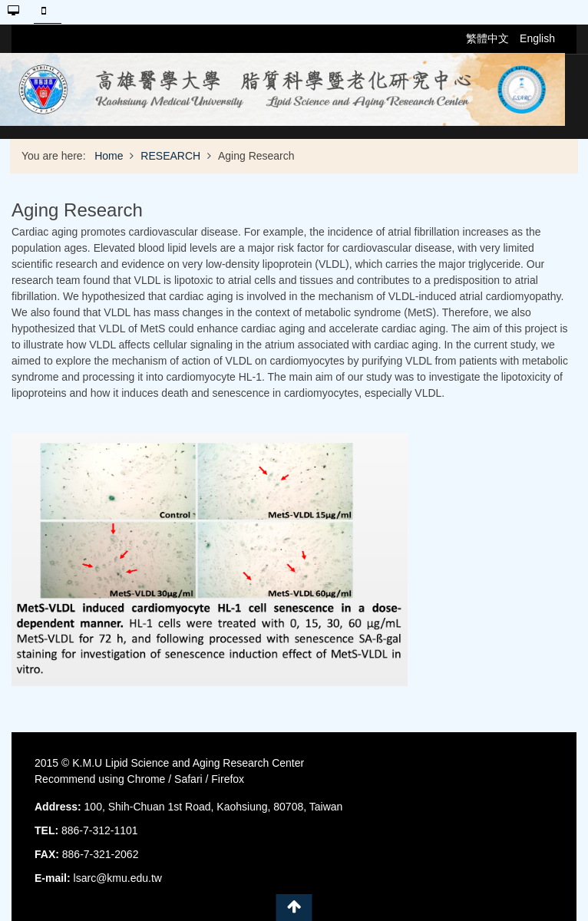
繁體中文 (489, 38)
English (537, 38)
